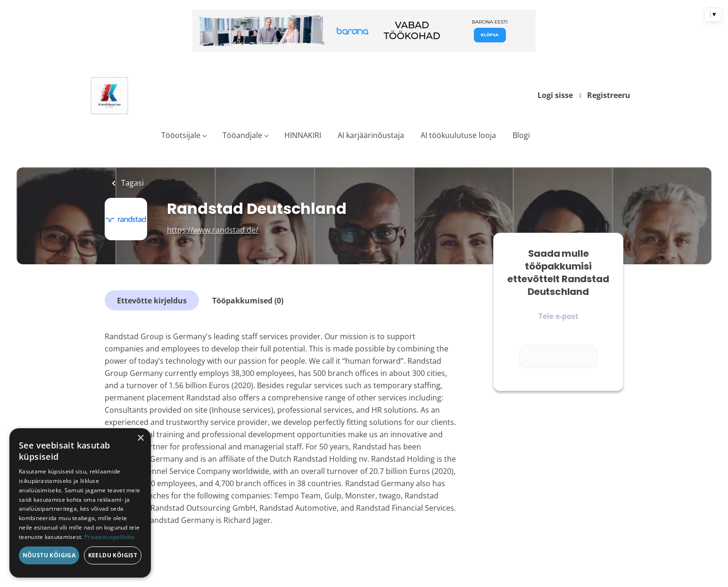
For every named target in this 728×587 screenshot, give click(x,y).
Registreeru (609, 95)
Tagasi (132, 183)
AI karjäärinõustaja (371, 135)
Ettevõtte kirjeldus (152, 301)
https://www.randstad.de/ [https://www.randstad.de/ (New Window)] (213, 230)
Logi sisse (555, 95)
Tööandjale (242, 135)
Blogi (521, 135)
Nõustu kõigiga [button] (49, 555)
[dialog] (80, 503)
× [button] (140, 438)
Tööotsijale (181, 135)
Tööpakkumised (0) (248, 301)
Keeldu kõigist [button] (113, 555)
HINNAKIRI (303, 135)
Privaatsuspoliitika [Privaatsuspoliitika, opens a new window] (110, 537)
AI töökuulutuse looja (458, 135)
